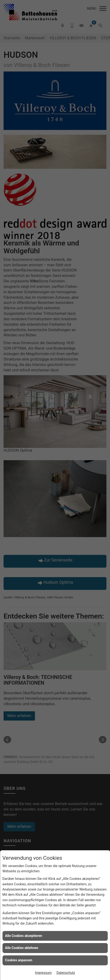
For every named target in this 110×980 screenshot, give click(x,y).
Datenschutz (66, 973)
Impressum (43, 973)
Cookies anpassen (19, 960)
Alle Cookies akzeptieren (24, 936)
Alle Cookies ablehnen (22, 948)
